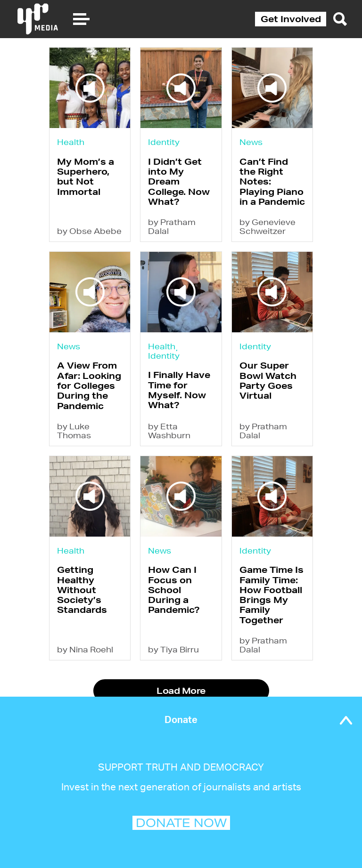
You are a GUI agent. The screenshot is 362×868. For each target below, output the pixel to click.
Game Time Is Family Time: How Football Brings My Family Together (271, 595)
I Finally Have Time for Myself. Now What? (179, 390)
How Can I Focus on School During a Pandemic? (174, 590)
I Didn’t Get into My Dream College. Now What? (179, 181)
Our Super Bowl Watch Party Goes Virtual (268, 380)
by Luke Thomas (74, 431)
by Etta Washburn (169, 431)
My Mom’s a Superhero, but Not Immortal (86, 177)
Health (71, 142)
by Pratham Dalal (172, 226)
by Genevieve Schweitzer (267, 226)
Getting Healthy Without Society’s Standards (82, 590)
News (251, 142)
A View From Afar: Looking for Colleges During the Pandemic (89, 385)
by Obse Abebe (89, 231)
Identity (164, 142)
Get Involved (291, 19)
